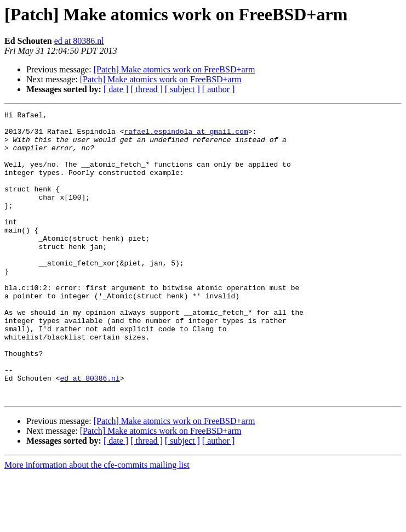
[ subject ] (182, 89)
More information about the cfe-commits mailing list (97, 522)
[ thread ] (147, 89)
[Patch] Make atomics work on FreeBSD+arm (175, 69)
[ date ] (116, 89)
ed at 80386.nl (79, 41)
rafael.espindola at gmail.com (186, 136)
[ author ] (219, 89)
